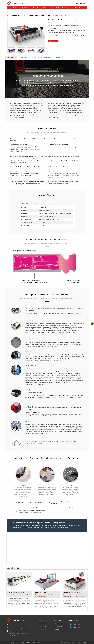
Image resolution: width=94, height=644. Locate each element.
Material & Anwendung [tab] (46, 57)
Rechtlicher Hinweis (65, 642)
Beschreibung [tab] (11, 57)
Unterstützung (55, 7)
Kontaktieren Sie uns (77, 7)
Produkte (15, 7)
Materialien (36, 7)
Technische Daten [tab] (23, 57)
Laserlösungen (25, 7)
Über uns (65, 7)
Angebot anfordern (53, 40)
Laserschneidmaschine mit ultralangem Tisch (19, 594)
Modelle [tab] (34, 57)
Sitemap (84, 642)
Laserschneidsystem (56, 181)
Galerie (45, 7)
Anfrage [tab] (58, 57)
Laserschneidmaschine (18, 138)
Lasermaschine (16, 156)
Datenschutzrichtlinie (76, 642)
